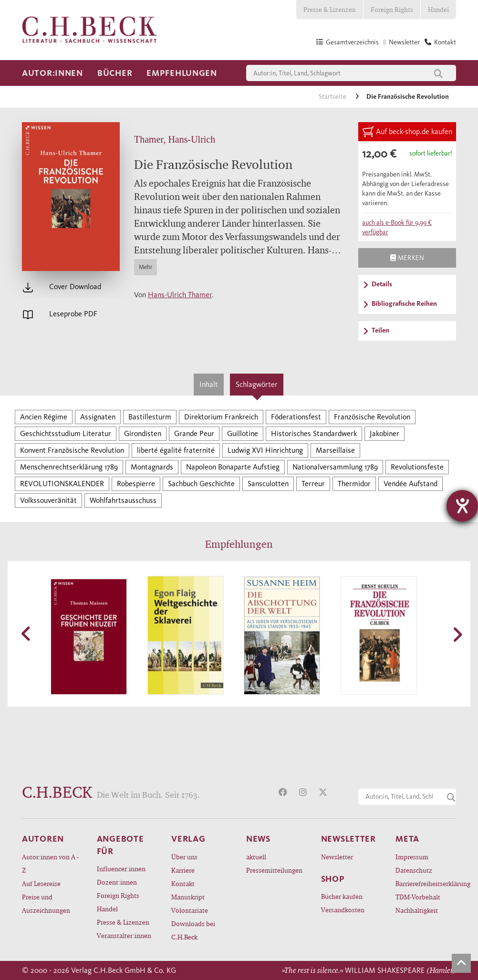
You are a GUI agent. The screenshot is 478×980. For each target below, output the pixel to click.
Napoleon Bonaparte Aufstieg (233, 467)
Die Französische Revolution (408, 97)
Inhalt (209, 384)
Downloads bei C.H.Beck (193, 930)
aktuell (256, 857)
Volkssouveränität (48, 500)
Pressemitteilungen (274, 870)
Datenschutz (414, 870)
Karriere (183, 870)
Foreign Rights (392, 9)
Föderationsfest (296, 417)
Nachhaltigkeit (417, 910)
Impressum (412, 857)
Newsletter (337, 857)
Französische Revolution (372, 417)
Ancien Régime (44, 417)
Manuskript (188, 897)
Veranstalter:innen (124, 935)
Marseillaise (335, 450)
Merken (407, 258)
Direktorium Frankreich (221, 417)
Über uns (184, 857)
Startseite (333, 97)
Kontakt (183, 883)
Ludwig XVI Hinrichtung (265, 450)
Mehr (145, 267)
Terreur (313, 484)
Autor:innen (52, 73)
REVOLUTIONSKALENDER (62, 484)
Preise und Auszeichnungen (46, 903)
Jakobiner (384, 433)
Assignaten (98, 417)
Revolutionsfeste (417, 467)
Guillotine (243, 433)
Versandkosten (343, 910)
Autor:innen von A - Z (50, 863)
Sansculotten (268, 484)
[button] (27, 634)
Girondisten (143, 433)
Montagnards (152, 467)
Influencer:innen (121, 869)
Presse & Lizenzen (330, 9)
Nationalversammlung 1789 (335, 467)
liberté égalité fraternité (176, 450)
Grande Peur (194, 433)
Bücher (115, 73)
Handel (438, 9)
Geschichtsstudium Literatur (66, 433)
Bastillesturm (150, 417)
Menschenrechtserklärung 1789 (69, 467)
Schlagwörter (257, 384)
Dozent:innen (117, 882)
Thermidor (354, 484)
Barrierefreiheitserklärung (426, 883)
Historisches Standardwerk (314, 433)
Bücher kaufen (342, 896)
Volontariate (190, 910)
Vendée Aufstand (410, 484)
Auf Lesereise (41, 883)
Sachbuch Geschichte (201, 484)
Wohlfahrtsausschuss (123, 500)
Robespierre (136, 484)
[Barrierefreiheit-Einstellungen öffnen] (462, 506)
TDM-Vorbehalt (418, 897)
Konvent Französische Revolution (72, 450)
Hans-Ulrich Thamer (180, 295)
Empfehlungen (182, 73)
